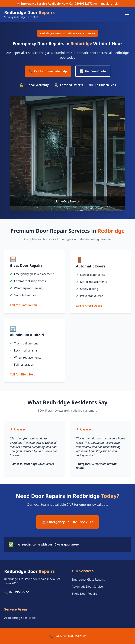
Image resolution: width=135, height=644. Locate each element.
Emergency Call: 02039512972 (67, 522)
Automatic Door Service (87, 587)
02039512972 (84, 4)
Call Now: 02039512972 (67, 636)
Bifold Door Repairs (85, 594)
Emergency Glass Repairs (88, 580)
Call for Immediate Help (48, 71)
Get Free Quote (93, 71)
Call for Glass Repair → (25, 305)
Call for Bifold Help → (24, 374)
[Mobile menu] (127, 14)
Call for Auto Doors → (91, 306)
